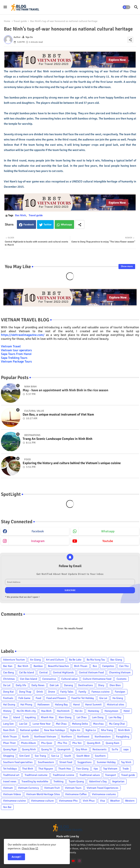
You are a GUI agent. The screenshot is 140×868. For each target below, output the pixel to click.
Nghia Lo (91, 730)
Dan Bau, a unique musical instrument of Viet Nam (58, 415)
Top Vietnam (110, 769)
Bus (95, 666)
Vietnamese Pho (68, 801)
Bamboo (38, 666)
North (25, 737)
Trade (126, 769)
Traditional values (90, 775)
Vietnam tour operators (16, 350)
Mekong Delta (80, 724)
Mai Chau (61, 724)
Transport (111, 775)
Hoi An (79, 711)
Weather (115, 801)
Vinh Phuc (89, 801)
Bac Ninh (21, 215)
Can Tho (124, 666)
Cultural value (69, 679)
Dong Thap (25, 692)
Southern (100, 756)
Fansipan (120, 692)
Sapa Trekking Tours (14, 358)
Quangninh (64, 749)
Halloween (44, 705)
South (68, 756)
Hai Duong (9, 705)
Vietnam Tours (73, 788)
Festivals (8, 698)
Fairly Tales (67, 692)
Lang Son (8, 724)
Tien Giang (82, 769)
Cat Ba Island (26, 672)
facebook (38, 531)
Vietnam (8, 788)
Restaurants (99, 749)
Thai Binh (28, 769)
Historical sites (115, 705)
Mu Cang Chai (117, 724)
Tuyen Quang (76, 781)
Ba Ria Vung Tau (96, 660)
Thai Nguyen (46, 769)
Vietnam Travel (11, 346)
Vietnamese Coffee (76, 794)
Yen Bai (7, 807)
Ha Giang (118, 698)
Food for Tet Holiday (83, 698)
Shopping (9, 756)
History (7, 711)
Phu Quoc (47, 743)
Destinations (86, 685)
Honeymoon (111, 711)
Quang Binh (94, 743)
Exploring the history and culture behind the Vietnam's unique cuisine (72, 463)
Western (130, 801)
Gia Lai (103, 698)
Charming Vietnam (120, 672)
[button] (126, 7)
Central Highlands (63, 672)
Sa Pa (115, 749)
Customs (121, 679)
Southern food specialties (18, 762)
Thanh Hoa (65, 769)
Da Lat (7, 685)
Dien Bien (115, 685)
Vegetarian (118, 781)
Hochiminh (63, 711)
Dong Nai (8, 692)
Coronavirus (49, 679)
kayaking (30, 717)
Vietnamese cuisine (14, 801)
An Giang (35, 660)
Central (43, 672)
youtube (108, 541)
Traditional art (11, 775)
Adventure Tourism (14, 660)
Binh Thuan (81, 666)
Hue (5, 717)
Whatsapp (66, 225)
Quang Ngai (10, 749)
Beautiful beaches (58, 666)
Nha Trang (107, 730)
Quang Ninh (29, 749)
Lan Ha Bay (115, 717)
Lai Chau (82, 717)
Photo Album (28, 743)
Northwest (83, 737)
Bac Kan (8, 666)
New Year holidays (54, 730)
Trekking (58, 781)
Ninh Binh (124, 730)
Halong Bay (61, 705)
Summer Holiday (106, 762)
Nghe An (75, 730)
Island (16, 717)
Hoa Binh (46, 711)
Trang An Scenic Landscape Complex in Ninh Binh (57, 439)
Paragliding (123, 737)
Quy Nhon (81, 749)
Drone (52, 692)
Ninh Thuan (10, 737)
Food (38, 698)
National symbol (29, 730)
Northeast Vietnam (45, 737)
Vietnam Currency (29, 788)
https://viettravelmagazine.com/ (23, 335)
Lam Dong (98, 717)
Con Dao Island (29, 679)
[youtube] (73, 861)
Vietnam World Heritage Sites (43, 794)
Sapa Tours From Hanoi (16, 354)
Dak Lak (54, 685)
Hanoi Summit (93, 705)
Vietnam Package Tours (16, 362)
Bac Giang (116, 660)
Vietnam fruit (52, 788)
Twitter (48, 225)
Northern (67, 737)
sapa (126, 749)
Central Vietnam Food (91, 672)
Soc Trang (40, 756)
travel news (10, 781)
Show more (127, 266)
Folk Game (24, 698)
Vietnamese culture (42, 801)
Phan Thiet (9, 743)
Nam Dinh (9, 730)
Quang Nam (112, 743)
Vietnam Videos (12, 794)
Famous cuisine (101, 692)
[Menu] (5, 7)
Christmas (9, 679)
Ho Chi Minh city (26, 711)
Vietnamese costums (104, 794)
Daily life (21, 685)
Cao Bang (8, 672)
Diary (101, 685)
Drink (40, 692)
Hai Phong (26, 705)
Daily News (38, 685)
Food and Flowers (56, 698)
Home (7, 21)
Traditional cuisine (64, 775)
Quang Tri (47, 749)
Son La (55, 756)
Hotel (127, 711)
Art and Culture (55, 660)
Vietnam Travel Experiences (102, 788)
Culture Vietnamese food (97, 679)
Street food (66, 762)
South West (83, 756)
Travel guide (20, 21)
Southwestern (46, 762)
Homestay (94, 711)
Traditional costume (36, 775)
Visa (102, 801)
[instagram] (79, 861)
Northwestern (103, 737)
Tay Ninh (126, 762)
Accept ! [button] (16, 857)
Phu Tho (62, 743)
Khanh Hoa (47, 717)
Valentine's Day (98, 781)
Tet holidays (10, 769)
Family (82, 692)
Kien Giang (65, 717)
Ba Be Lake (75, 660)
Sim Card (24, 756)
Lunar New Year (42, 724)
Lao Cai (23, 724)
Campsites (108, 666)
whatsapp (108, 531)
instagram (38, 541)
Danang (68, 685)
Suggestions (84, 762)
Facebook (29, 225)
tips (96, 769)
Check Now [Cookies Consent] (28, 848)
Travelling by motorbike (35, 781)
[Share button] (80, 224)
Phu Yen (77, 743)
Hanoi (76, 705)
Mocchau (98, 724)
